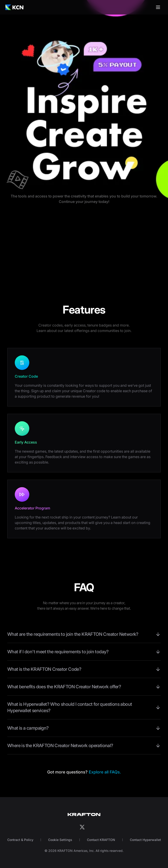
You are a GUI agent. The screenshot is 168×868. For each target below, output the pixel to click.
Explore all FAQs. (105, 772)
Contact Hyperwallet (145, 840)
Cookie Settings (60, 840)
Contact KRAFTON (101, 840)
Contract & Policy (20, 840)
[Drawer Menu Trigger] (158, 7)
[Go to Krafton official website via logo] (84, 814)
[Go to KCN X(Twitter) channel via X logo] (82, 827)
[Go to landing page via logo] (14, 7)
